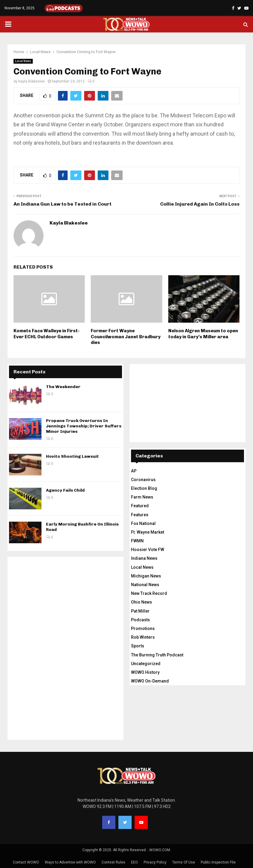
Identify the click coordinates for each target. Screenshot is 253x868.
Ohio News (142, 602)
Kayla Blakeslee (32, 81)
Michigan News (146, 576)
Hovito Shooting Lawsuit (72, 456)
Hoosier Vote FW (148, 550)
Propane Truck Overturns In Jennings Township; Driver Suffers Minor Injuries (84, 426)
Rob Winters (143, 637)
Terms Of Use (184, 862)
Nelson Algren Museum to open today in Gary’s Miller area (203, 334)
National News (145, 585)
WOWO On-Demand (150, 681)
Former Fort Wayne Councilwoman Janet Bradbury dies (126, 337)
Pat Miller (140, 611)
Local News (23, 61)
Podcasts (140, 620)
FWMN (137, 541)
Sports (138, 646)
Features (140, 515)
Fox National (143, 523)
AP (134, 471)
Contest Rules (113, 862)
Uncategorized (146, 664)
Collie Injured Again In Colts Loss (200, 204)
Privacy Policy (155, 862)
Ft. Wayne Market (148, 532)
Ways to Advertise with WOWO (70, 862)
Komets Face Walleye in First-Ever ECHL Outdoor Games (47, 334)
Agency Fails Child (65, 490)
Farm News (142, 497)
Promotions (143, 628)
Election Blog (144, 488)
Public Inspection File (218, 862)
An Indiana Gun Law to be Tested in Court (62, 204)
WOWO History (145, 672)
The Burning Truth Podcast (157, 655)
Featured (140, 506)
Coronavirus (143, 480)
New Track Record (149, 593)
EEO (134, 862)
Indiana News (144, 558)
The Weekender (63, 387)
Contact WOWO (26, 862)
